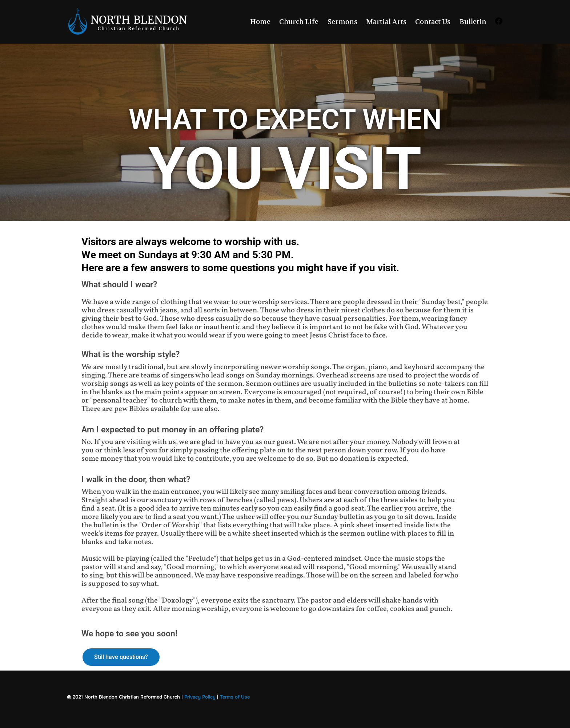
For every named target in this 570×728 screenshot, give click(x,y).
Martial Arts (386, 22)
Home (260, 22)
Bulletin (473, 22)
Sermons (342, 22)
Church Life (299, 22)
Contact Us (433, 22)
